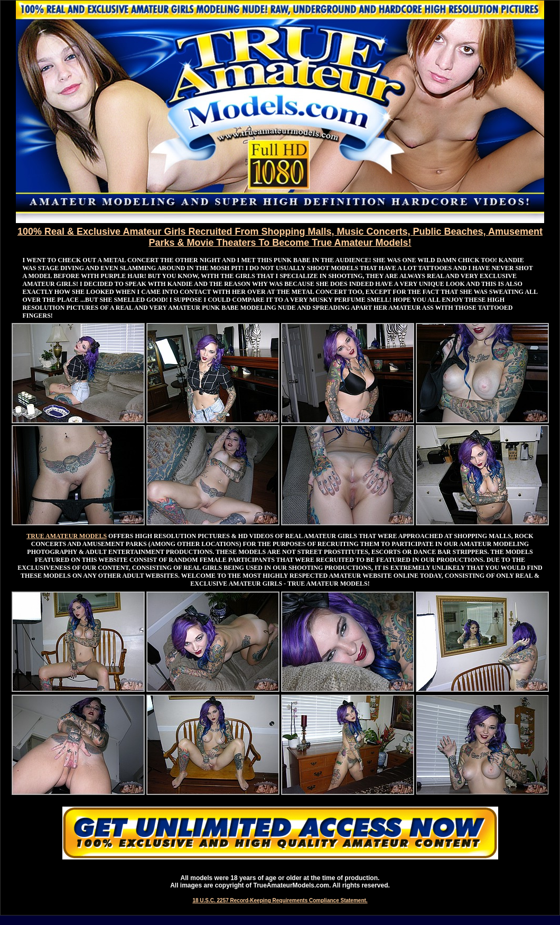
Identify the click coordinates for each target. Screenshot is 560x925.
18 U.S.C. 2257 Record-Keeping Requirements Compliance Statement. (280, 900)
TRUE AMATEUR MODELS (67, 536)
